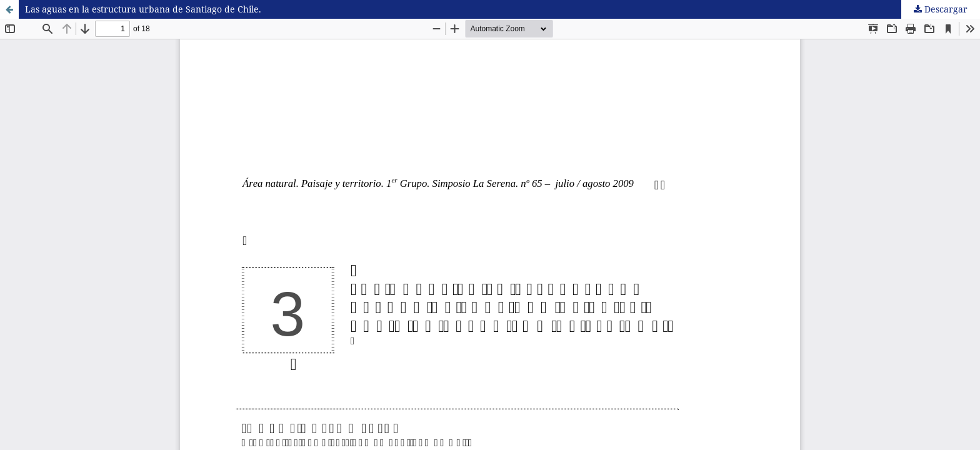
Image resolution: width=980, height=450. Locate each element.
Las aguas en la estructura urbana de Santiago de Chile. (143, 9)
